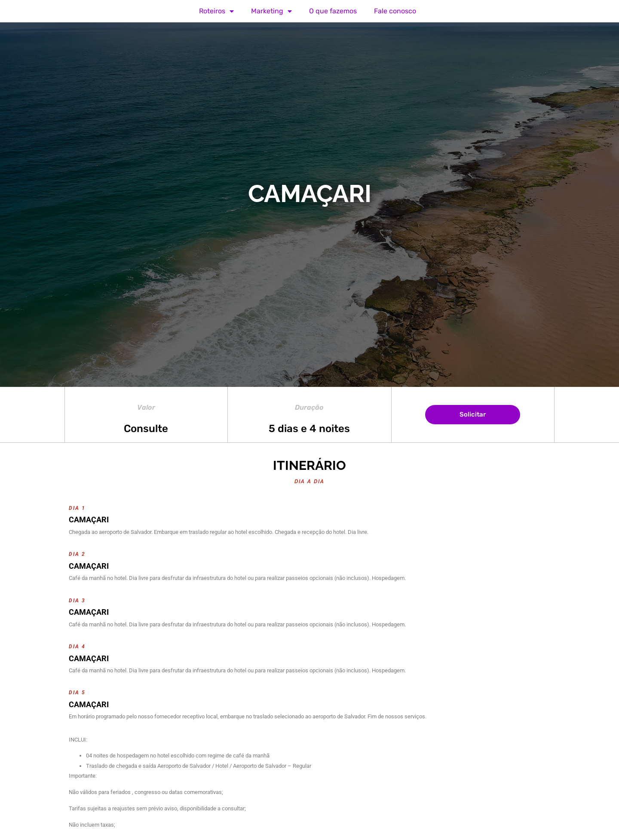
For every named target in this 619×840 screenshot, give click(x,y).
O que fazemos (333, 11)
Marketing (271, 11)
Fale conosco (395, 11)
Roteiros (216, 11)
